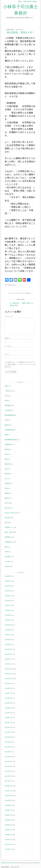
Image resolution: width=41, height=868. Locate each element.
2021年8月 (8, 747)
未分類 (7, 566)
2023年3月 (8, 654)
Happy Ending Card (11, 513)
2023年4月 (8, 649)
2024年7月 (8, 601)
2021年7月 (8, 752)
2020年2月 (8, 835)
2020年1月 (8, 839)
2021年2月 (8, 776)
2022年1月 (8, 722)
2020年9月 (8, 800)
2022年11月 (9, 674)
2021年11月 (9, 732)
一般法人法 (9, 391)
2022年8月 (8, 688)
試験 (6, 435)
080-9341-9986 (30, 1)
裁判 (6, 547)
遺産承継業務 (9, 415)
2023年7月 (8, 635)
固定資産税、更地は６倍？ (20, 32)
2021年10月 (9, 737)
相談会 (7, 449)
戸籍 (6, 420)
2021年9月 (8, 742)
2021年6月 (8, 757)
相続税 (7, 464)
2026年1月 (8, 581)
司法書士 (8, 557)
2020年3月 (8, 830)
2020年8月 (8, 805)
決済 (6, 396)
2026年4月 (8, 576)
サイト (7, 354)
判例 (6, 488)
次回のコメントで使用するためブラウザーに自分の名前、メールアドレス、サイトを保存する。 (20, 364)
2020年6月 (8, 815)
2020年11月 (9, 791)
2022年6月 (8, 698)
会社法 (7, 508)
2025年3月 (8, 591)
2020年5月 (8, 820)
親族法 (7, 425)
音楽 (6, 469)
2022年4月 (8, 708)
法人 (6, 479)
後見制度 (8, 405)
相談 (6, 386)
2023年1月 (8, 664)
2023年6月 (8, 640)
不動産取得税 (9, 430)
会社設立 (8, 518)
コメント (9, 316)
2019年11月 (9, 849)
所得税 (7, 483)
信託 (6, 522)
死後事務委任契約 (11, 440)
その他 (7, 561)
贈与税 (7, 474)
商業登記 (8, 537)
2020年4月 (8, 825)
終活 (6, 454)
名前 (7, 338)
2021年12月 (9, 727)
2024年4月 (8, 610)
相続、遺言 (9, 532)
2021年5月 (8, 761)
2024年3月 (8, 615)
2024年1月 (8, 620)
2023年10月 (9, 625)
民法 (6, 503)
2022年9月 (8, 683)
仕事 (6, 552)
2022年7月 (8, 693)
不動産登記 (9, 542)
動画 (6, 459)
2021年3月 (8, 771)
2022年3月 (8, 713)
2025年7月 (8, 586)
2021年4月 (8, 766)
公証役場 (8, 410)
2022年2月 (8, 718)
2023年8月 (8, 630)
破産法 (7, 498)
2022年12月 (9, 669)
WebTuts (37, 863)
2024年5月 (8, 605)
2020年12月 (9, 786)
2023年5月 (8, 644)
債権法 (7, 493)
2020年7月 (8, 810)
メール (8, 346)
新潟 (6, 401)
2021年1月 (8, 781)
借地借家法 (9, 444)
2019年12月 (9, 844)
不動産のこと (29, 293)
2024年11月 (9, 596)
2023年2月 (8, 659)
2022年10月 (9, 679)
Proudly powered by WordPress (10, 863)
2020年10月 (9, 796)
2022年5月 (8, 703)
